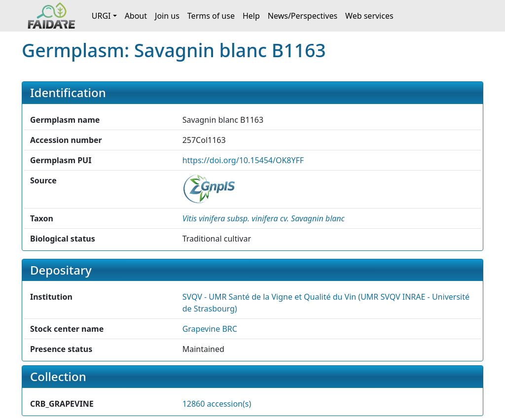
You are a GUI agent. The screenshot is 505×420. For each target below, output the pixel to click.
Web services (369, 16)
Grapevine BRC (210, 329)
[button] (264, 218)
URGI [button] (101, 16)
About (136, 16)
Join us (167, 16)
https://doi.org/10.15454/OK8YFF (243, 160)
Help (251, 16)
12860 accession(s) (217, 404)
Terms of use (211, 16)
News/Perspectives (303, 16)
